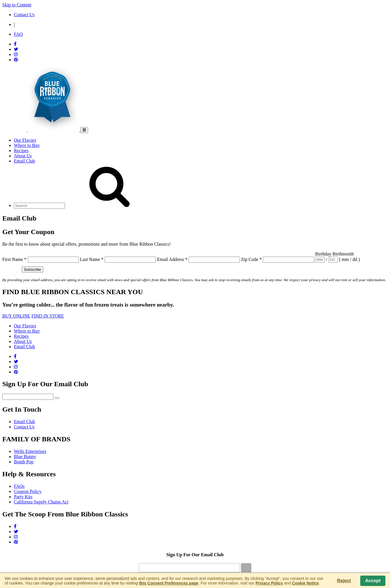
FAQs (19, 486)
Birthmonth (343, 254)
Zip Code (251, 259)
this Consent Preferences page (169, 583)
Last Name (92, 259)
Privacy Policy (269, 583)
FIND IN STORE (48, 316)
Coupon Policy (28, 491)
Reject (344, 581)
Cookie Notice (305, 583)
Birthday (324, 254)
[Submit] (246, 568)
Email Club (24, 422)
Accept (373, 581)
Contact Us (24, 427)
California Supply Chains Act (41, 502)
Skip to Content (17, 5)
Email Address (172, 259)
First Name (14, 259)
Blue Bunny (25, 457)
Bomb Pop (24, 462)
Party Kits (23, 497)
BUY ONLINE (16, 316)
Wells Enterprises (30, 451)
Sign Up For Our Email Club (195, 555)
